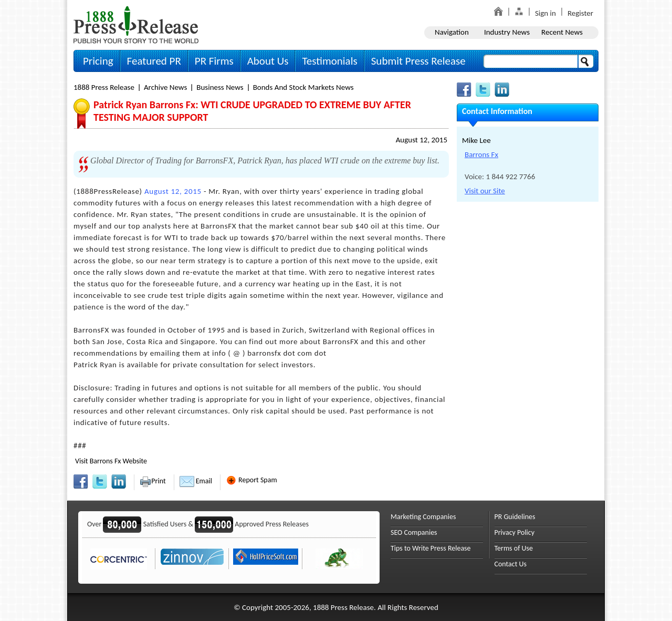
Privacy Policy (515, 532)
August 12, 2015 (422, 140)
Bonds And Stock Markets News (303, 87)
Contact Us (511, 564)
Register (580, 13)
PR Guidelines (515, 517)
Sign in (545, 13)
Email (196, 481)
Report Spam (251, 480)
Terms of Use (514, 548)
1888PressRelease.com (136, 24)
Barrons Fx (481, 154)
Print (153, 481)
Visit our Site (485, 191)
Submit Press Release (418, 61)
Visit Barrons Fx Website (111, 461)
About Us (268, 61)
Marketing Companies (423, 517)
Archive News (165, 87)
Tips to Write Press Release (431, 548)
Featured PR (154, 61)
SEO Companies (414, 532)
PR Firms (214, 61)
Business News (220, 87)
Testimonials (329, 61)
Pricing (98, 61)
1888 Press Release (104, 87)
